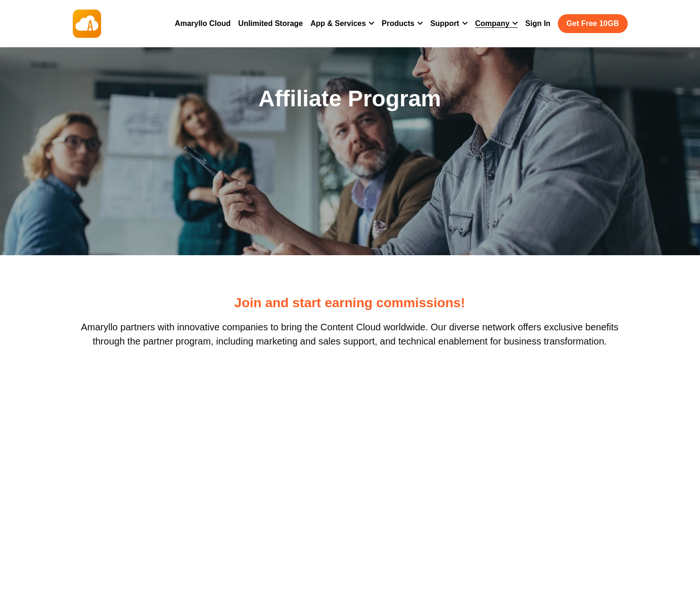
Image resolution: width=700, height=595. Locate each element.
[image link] (87, 23)
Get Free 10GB (593, 23)
